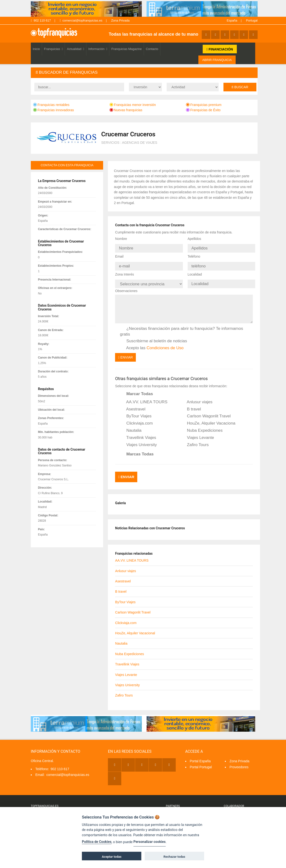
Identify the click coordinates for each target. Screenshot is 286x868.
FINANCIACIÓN (220, 49)
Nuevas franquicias (126, 110)
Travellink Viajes (138, 433)
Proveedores (239, 761)
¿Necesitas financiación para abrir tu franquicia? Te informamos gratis (181, 327)
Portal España (200, 755)
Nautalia (131, 426)
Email (119, 255)
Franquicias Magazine (126, 49)
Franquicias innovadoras (54, 110)
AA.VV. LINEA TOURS (144, 398)
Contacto (152, 49)
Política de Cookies (97, 842)
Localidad (195, 271)
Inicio (36, 49)
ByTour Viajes (136, 412)
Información (98, 49)
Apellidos (194, 239)
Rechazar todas (174, 857)
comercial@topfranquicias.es (81, 20)
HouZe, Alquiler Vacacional (208, 419)
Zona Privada (120, 20)
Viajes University (138, 441)
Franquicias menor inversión (133, 105)
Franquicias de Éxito (203, 110)
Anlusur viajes (196, 398)
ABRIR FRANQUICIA (217, 60)
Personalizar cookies (150, 842)
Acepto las (152, 344)
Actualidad (75, 49)
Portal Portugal (201, 761)
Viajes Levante (197, 433)
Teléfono (194, 255)
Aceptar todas (112, 857)
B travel (191, 405)
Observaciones (126, 287)
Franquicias (53, 49)
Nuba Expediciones (201, 426)
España (232, 20)
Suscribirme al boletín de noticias (153, 337)
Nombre (121, 239)
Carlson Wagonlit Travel (206, 412)
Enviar (125, 353)
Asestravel (133, 405)
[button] (144, 73)
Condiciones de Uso (165, 343)
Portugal (252, 20)
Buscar (240, 87)
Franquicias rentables (51, 105)
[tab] (144, 73)
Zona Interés (124, 271)
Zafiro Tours (195, 441)
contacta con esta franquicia (67, 165)
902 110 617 (41, 20)
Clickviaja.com (136, 419)
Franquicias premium (204, 105)
